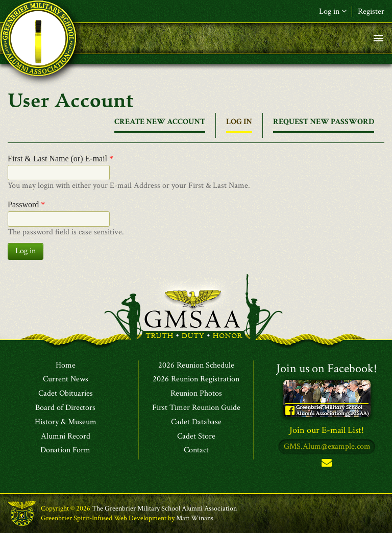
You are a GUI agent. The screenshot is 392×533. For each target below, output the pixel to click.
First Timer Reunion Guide (196, 408)
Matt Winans (195, 518)
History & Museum (66, 422)
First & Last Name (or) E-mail (60, 159)
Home (66, 366)
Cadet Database (196, 422)
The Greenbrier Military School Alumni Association (164, 508)
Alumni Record (66, 437)
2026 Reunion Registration (196, 379)
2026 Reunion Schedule (196, 366)
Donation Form (65, 450)
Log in (333, 11)
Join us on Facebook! (327, 368)
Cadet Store (196, 437)
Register (371, 11)
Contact (196, 450)
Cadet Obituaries (66, 394)
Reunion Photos (196, 394)
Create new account (160, 122)
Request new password (324, 122)
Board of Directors (65, 408)
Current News (66, 379)
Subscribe (327, 465)
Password (26, 204)
